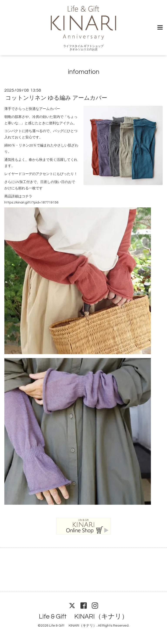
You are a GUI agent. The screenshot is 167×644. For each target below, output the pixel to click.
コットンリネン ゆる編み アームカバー (56, 98)
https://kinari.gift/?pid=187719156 (31, 202)
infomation (84, 72)
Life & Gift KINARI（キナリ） (83, 616)
